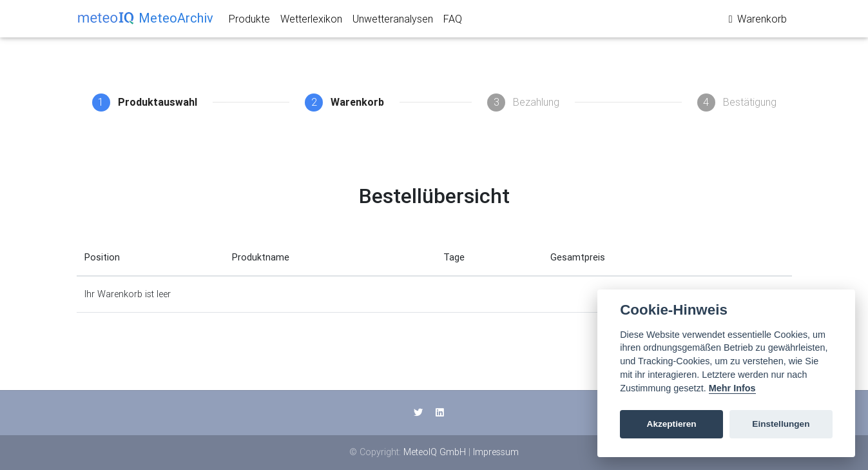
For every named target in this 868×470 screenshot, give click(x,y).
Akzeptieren (672, 424)
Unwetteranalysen (393, 21)
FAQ (453, 21)
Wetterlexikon (311, 21)
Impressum (496, 452)
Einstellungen (781, 424)
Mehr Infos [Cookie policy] (732, 388)
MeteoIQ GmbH (435, 452)
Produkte (249, 21)
